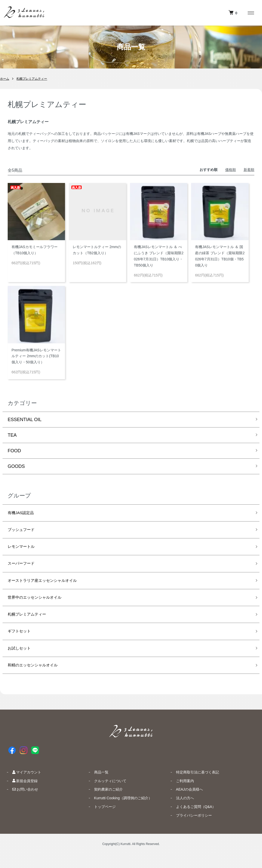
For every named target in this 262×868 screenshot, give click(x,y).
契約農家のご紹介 (104, 803)
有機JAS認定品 (23, 514)
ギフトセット (21, 642)
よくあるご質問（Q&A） (192, 820)
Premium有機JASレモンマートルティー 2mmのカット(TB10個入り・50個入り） (36, 356)
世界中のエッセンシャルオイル (40, 605)
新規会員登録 (21, 794)
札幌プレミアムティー (32, 79)
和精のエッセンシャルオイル (38, 678)
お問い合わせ (21, 803)
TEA (12, 435)
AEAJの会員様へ (185, 803)
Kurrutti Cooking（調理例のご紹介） (119, 812)
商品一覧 (97, 786)
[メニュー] (250, 13)
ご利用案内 (181, 794)
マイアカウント (23, 786)
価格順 (231, 170)
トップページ (101, 820)
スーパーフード (24, 568)
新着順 (249, 170)
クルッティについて (106, 794)
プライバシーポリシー (190, 829)
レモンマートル (24, 550)
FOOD (14, 451)
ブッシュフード (24, 532)
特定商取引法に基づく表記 (193, 786)
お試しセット (21, 660)
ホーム (5, 79)
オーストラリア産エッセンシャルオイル (49, 587)
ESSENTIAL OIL (25, 420)
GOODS (16, 466)
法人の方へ (181, 812)
